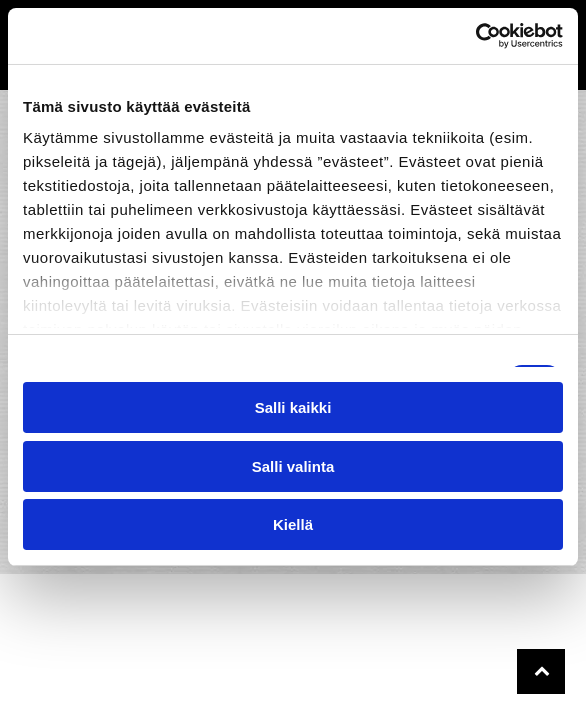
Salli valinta (293, 466)
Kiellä (293, 524)
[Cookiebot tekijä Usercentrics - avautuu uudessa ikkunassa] (475, 36)
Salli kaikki (293, 407)
